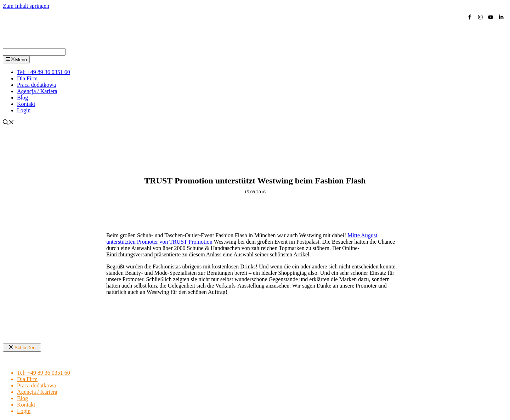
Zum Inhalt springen (26, 6)
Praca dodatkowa (36, 85)
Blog (22, 98)
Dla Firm (27, 78)
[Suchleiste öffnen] (8, 123)
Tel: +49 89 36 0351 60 (44, 72)
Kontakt (26, 104)
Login (24, 110)
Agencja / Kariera (37, 91)
